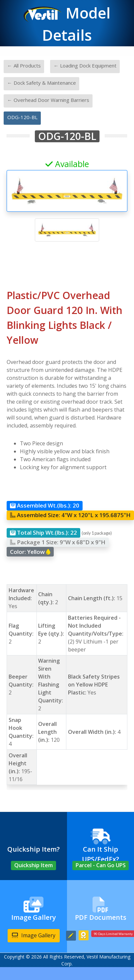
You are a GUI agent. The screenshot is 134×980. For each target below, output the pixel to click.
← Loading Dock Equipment (85, 66)
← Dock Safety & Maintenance (42, 83)
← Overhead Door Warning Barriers (48, 100)
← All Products (24, 66)
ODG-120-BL (22, 117)
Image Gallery (34, 935)
